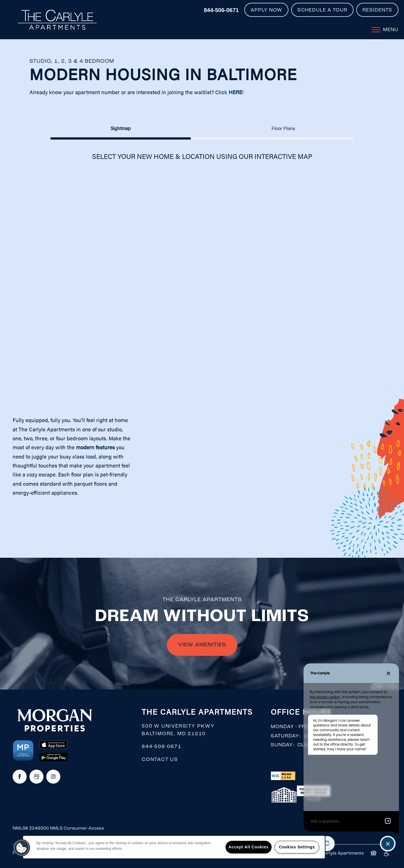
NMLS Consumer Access (77, 828)
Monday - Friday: (295, 727)
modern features (95, 447)
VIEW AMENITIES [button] (202, 645)
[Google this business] (36, 777)
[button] (266, 10)
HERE (235, 92)
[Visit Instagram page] (53, 777)
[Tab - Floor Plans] (283, 128)
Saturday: (286, 736)
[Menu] (385, 29)
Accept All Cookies (249, 847)
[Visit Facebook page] (20, 777)
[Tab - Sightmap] (121, 128)
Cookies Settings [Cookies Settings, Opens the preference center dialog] (297, 847)
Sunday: (283, 745)
